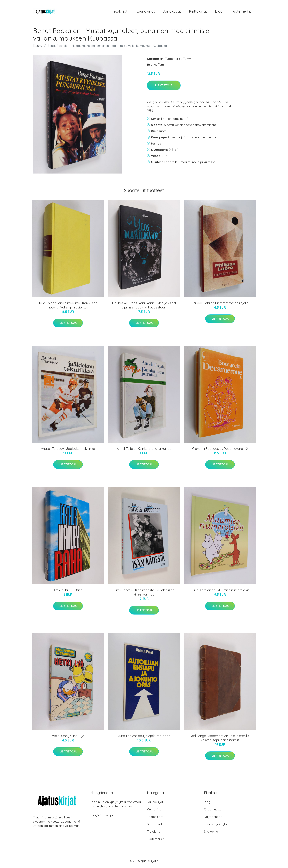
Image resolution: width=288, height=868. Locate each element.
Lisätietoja (164, 86)
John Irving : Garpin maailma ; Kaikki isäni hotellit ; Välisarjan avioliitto (68, 305)
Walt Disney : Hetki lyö (68, 736)
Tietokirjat (119, 11)
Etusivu (38, 46)
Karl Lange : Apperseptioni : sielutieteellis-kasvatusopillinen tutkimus (220, 738)
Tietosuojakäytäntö (218, 824)
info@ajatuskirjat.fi (103, 815)
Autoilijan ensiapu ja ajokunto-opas (144, 736)
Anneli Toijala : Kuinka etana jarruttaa (144, 449)
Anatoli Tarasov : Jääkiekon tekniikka (68, 449)
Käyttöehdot (213, 817)
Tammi (188, 59)
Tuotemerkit (241, 11)
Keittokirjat (198, 11)
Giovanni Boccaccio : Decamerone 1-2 (220, 449)
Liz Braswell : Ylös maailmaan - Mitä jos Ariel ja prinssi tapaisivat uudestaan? (144, 305)
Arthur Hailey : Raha (68, 590)
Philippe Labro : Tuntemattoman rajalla (220, 303)
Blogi (219, 11)
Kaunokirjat (145, 11)
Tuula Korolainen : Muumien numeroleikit (220, 590)
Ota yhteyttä (213, 810)
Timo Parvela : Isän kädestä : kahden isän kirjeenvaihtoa (144, 592)
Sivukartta (211, 832)
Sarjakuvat (172, 11)
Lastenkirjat (155, 817)
